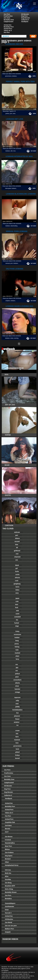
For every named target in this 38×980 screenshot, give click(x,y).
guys (18, 677)
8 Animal (7, 840)
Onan (6, 910)
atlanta (18, 683)
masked (18, 653)
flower (18, 719)
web (18, 611)
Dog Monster (26, 18)
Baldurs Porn (8, 929)
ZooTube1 (7, 825)
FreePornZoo (8, 16)
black (18, 565)
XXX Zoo (7, 870)
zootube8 (18, 617)
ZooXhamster (8, 906)
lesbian (18, 638)
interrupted (8, 188)
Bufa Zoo (7, 873)
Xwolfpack (25, 22)
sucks (18, 574)
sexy (19, 593)
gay (18, 668)
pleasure (18, 716)
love (14, 151)
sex (19, 671)
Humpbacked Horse (10, 865)
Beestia (6, 829)
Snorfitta (7, 879)
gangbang (19, 584)
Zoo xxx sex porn (10, 926)
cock (18, 581)
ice (18, 725)
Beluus (6, 849)
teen (14, 114)
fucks (18, 571)
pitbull (18, 752)
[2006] (18, 707)
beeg (18, 641)
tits (19, 620)
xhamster (18, 557)
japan (19, 598)
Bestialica (7, 899)
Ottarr (6, 862)
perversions (8, 76)
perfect (7, 114)
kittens (18, 538)
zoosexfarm (18, 680)
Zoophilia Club (9, 822)
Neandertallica (9, 843)
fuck (18, 608)
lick (18, 734)
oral (18, 554)
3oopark (7, 932)
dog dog (24, 8)
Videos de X (8, 30)
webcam (18, 532)
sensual (8, 263)
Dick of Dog (8, 889)
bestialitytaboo (19, 710)
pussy (18, 644)
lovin (19, 749)
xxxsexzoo (19, 634)
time (18, 545)
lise (18, 713)
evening (16, 338)
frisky (18, 631)
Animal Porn (8, 29)
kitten (18, 590)
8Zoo (5, 876)
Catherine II (25, 20)
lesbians (14, 76)
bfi (19, 548)
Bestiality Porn (9, 27)
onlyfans (8, 301)
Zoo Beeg (7, 883)
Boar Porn (7, 846)
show (18, 686)
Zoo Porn (7, 14)
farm (18, 737)
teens (19, 587)
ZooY (6, 832)
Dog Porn (24, 16)
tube (18, 650)
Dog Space (7, 856)
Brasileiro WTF (9, 886)
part (18, 535)
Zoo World (7, 922)
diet (12, 151)
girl (18, 568)
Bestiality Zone (9, 20)
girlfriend (18, 551)
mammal (19, 740)
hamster (18, 689)
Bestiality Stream (10, 892)
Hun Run (7, 32)
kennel (18, 758)
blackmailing (14, 226)
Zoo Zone (7, 18)
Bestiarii (7, 859)
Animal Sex (8, 25)
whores (18, 578)
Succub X (7, 913)
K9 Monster (25, 14)
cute (19, 601)
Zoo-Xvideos (8, 852)
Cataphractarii (9, 22)
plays (18, 656)
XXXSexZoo (8, 919)
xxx (19, 664)
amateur (18, 722)
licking (18, 647)
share (12, 338)
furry (18, 659)
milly (18, 701)
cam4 (18, 614)
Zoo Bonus (7, 837)
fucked (19, 623)
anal (18, 704)
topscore (18, 697)
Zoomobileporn (9, 903)
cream (18, 731)
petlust (18, 674)
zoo (18, 560)
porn (11, 114)
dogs (18, 626)
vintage (18, 692)
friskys (18, 755)
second (19, 541)
